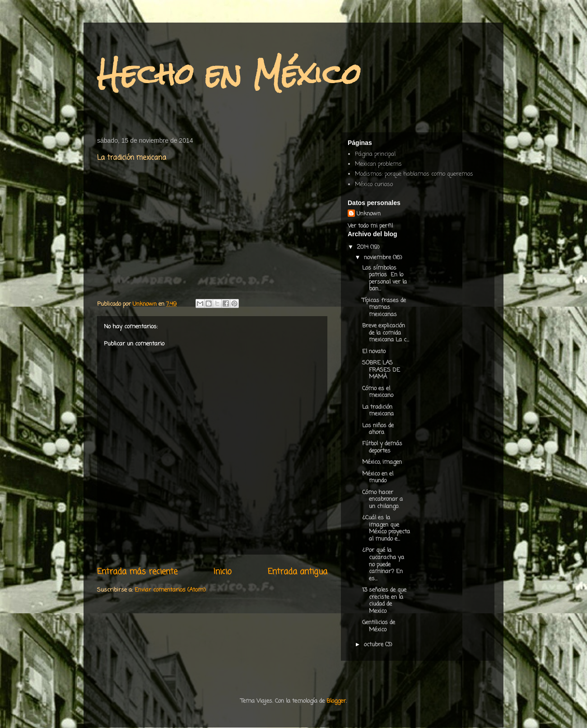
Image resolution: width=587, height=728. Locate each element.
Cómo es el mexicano (378, 392)
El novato (374, 352)
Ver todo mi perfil (370, 226)
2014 (363, 247)
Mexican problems (378, 164)
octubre (375, 645)
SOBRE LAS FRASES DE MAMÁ (381, 370)
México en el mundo (378, 478)
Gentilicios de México (379, 626)
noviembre (378, 258)
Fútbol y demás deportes (382, 447)
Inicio (223, 572)
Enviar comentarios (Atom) (170, 590)
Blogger (336, 701)
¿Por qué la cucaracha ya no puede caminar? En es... (383, 564)
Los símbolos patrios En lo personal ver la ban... (384, 279)
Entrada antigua (298, 572)
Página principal (375, 154)
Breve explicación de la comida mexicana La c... (386, 333)
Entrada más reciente (137, 572)
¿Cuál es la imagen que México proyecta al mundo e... (386, 528)
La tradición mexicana (378, 411)
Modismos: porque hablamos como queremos (414, 174)
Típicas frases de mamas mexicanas (384, 308)
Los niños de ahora (378, 429)
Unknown (369, 214)
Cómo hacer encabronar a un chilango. (382, 499)
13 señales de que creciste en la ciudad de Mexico (384, 601)
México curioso (374, 184)
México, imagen (382, 462)
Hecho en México (229, 74)
